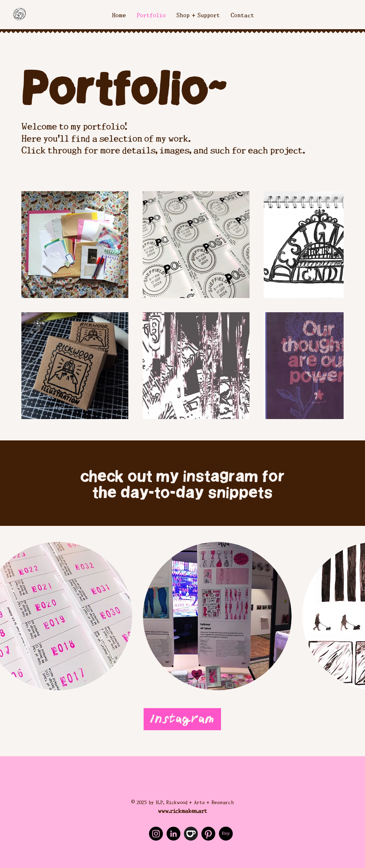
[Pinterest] (208, 834)
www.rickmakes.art (182, 810)
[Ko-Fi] (191, 834)
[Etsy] (226, 834)
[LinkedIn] (173, 834)
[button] (217, 616)
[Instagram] (182, 719)
